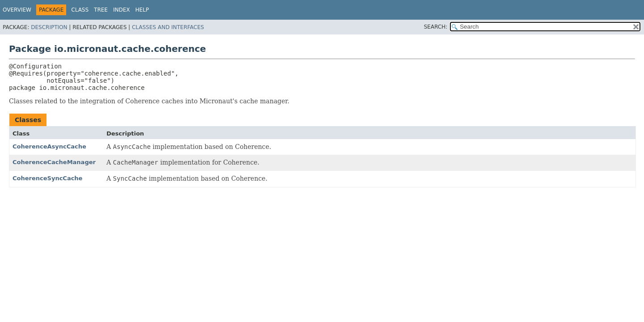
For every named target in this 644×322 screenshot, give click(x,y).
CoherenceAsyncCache (49, 146)
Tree (101, 10)
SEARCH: (436, 27)
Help (142, 10)
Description (49, 27)
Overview (17, 10)
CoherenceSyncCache (47, 178)
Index (122, 10)
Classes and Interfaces (168, 27)
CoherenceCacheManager (54, 162)
